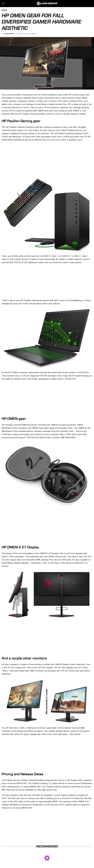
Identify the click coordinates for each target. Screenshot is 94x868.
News (4, 10)
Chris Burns (9, 34)
